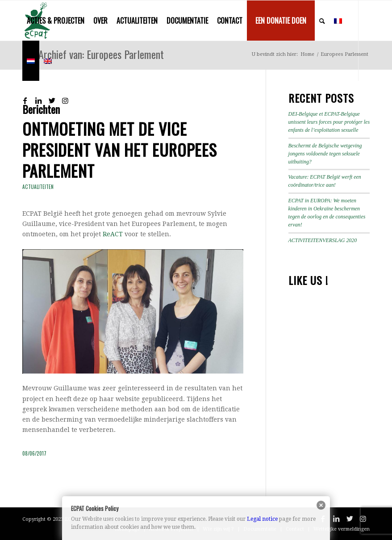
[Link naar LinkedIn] (38, 100)
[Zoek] (322, 21)
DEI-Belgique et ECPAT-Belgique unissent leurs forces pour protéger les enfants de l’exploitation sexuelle (329, 122)
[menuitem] (56, 21)
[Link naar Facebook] (25, 100)
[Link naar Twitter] (52, 100)
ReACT (113, 234)
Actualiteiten (38, 187)
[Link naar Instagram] (65, 100)
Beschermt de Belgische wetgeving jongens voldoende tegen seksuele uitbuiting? (325, 154)
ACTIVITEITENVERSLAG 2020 (323, 240)
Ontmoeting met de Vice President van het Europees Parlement (120, 149)
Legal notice (262, 519)
